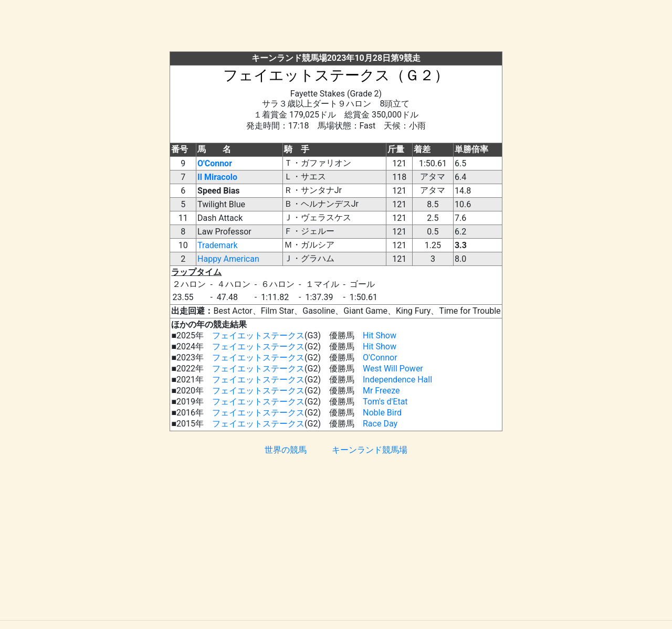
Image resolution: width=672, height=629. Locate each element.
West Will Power (393, 369)
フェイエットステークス (258, 335)
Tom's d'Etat (385, 402)
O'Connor (215, 163)
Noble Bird (382, 413)
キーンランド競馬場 (370, 450)
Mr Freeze (381, 391)
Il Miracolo (217, 177)
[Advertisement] (336, 28)
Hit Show (380, 335)
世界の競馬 (286, 450)
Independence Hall (397, 380)
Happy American (228, 259)
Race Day (380, 424)
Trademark (218, 245)
